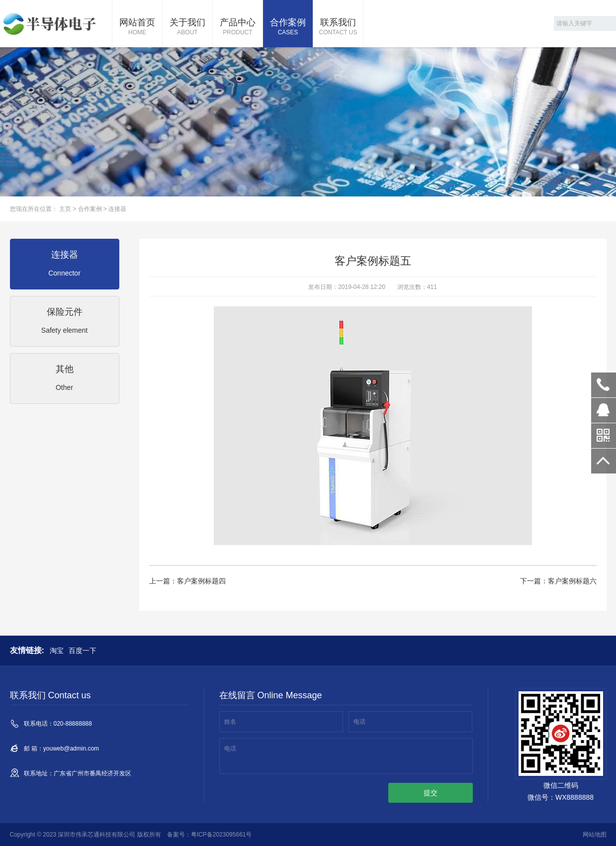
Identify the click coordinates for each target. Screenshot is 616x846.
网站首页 (137, 27)
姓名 (230, 722)
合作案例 (288, 27)
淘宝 (57, 651)
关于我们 (187, 27)
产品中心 (238, 27)
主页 (65, 209)
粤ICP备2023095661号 (221, 835)
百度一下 (83, 651)
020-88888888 (604, 385)
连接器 (117, 209)
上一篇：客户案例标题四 (187, 581)
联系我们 (338, 27)
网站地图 (595, 835)
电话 (359, 722)
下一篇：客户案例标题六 (558, 581)
